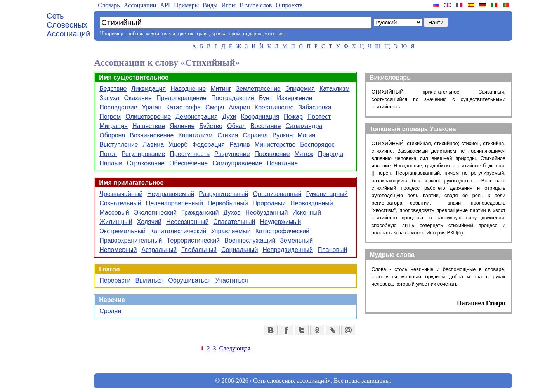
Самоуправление (237, 163)
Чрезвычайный (121, 194)
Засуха (109, 98)
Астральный (159, 250)
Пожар (293, 117)
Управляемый (231, 231)
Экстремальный (122, 231)
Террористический (194, 240)
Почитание (282, 163)
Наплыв (111, 163)
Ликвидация (148, 89)
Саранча (255, 135)
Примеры (186, 5)
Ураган (152, 107)
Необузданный (267, 212)
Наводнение (188, 89)
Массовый (114, 212)
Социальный (240, 250)
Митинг (221, 89)
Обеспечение (188, 163)
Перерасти (115, 280)
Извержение (294, 98)
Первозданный (312, 203)
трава (202, 34)
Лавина (154, 145)
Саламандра (304, 126)
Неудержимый (280, 222)
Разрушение (232, 154)
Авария (239, 107)
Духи (229, 117)
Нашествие (149, 126)
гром (234, 34)
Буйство (211, 126)
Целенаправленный (174, 203)
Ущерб (178, 145)
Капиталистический (178, 231)
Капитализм (195, 135)
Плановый (332, 250)
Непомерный (118, 250)
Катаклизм (335, 89)
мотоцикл (275, 34)
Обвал (236, 126)
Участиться (232, 280)
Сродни (110, 311)
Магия (306, 135)
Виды (210, 5)
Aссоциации (140, 5)
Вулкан (283, 135)
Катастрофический (282, 231)
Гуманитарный (327, 194)
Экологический (155, 212)
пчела (168, 34)
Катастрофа (183, 107)
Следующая (234, 348)
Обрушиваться (189, 280)
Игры (228, 5)
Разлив (240, 145)
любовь (135, 34)
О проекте (289, 5)
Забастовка (315, 107)
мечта (153, 34)
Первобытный (228, 203)
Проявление (272, 154)
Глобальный (199, 250)
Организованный (277, 194)
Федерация (208, 145)
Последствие (118, 107)
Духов (232, 212)
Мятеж (304, 154)
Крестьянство (274, 107)
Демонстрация (196, 117)
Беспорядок (317, 145)
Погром (110, 117)
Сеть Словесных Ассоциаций (68, 25)
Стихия (228, 135)
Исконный (307, 212)
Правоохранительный (131, 240)
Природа (331, 154)
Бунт (266, 98)
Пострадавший (233, 98)
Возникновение (152, 135)
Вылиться (150, 280)
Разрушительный (223, 194)
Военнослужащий (250, 240)
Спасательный (234, 222)
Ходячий (149, 222)
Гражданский (200, 212)
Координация (260, 117)
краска (219, 34)
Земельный (296, 240)
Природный (269, 203)
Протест (319, 117)
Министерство (275, 145)
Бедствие (113, 89)
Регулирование (143, 154)
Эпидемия (300, 89)
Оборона (112, 135)
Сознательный (120, 203)
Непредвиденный (288, 250)
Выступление (119, 145)
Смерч (215, 107)
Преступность (190, 154)
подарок (252, 34)
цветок (186, 34)
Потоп (108, 154)
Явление (182, 126)
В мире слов (256, 5)
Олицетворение (148, 117)
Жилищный (116, 222)
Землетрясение (258, 89)
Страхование (146, 163)
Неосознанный (187, 222)
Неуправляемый (171, 194)
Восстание (266, 126)
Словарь (109, 5)
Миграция (114, 126)
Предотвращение (181, 98)
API (165, 5)
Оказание (138, 98)
